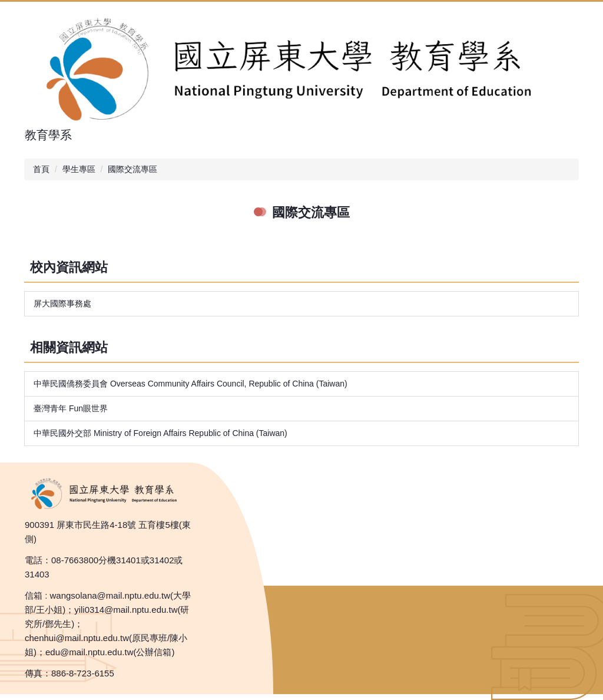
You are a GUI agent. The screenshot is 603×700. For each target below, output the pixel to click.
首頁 (41, 169)
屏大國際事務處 (62, 303)
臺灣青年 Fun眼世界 (71, 408)
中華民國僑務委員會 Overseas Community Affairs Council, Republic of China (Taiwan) (190, 384)
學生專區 (79, 169)
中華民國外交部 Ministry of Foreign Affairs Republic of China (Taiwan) (160, 433)
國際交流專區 (132, 169)
